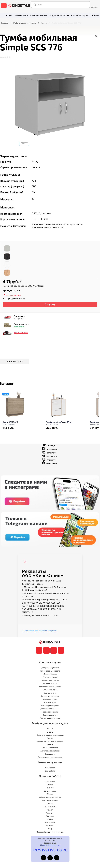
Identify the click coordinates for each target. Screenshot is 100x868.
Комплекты (50, 764)
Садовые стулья (50, 725)
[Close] (26, 571)
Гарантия (50, 823)
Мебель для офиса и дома (25, 23)
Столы (50, 739)
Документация (50, 801)
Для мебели (50, 781)
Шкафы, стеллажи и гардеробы (50, 745)
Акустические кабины (50, 761)
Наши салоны (21, 339)
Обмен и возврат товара (50, 808)
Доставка (50, 826)
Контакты (50, 836)
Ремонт (50, 820)
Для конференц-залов (50, 719)
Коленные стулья (50, 710)
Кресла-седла (50, 713)
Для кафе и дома (50, 700)
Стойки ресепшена (50, 758)
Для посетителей (50, 687)
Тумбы (44, 23)
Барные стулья (50, 703)
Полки (50, 755)
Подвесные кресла (50, 722)
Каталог (14, 391)
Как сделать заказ (50, 811)
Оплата (50, 795)
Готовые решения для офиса (50, 767)
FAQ (50, 839)
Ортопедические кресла (50, 697)
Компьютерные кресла (50, 681)
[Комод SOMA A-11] (21, 414)
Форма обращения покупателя (50, 842)
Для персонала (50, 684)
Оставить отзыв (15, 368)
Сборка (50, 804)
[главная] (19, 6)
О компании (50, 792)
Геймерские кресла (50, 691)
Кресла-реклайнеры (50, 706)
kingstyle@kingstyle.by (50, 855)
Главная (5, 23)
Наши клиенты (50, 817)
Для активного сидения (50, 728)
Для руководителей (50, 678)
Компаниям (50, 833)
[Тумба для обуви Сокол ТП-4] (65, 414)
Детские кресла (50, 694)
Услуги (50, 830)
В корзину (50, 310)
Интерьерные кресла (50, 716)
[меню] (4, 6)
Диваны (50, 742)
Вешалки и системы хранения (50, 752)
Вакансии (50, 798)
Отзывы (50, 814)
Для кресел (50, 778)
